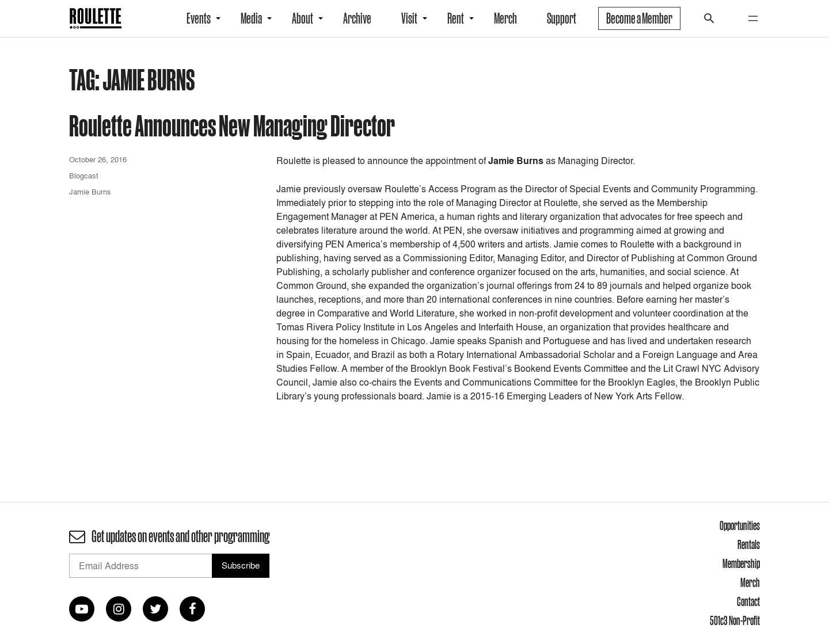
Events (199, 18)
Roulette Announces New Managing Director (232, 125)
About (303, 18)
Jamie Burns (90, 192)
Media (251, 18)
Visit (409, 18)
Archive (357, 18)
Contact (748, 601)
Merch (505, 18)
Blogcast (84, 176)
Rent (456, 18)
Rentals (749, 544)
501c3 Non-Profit (735, 620)
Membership (741, 563)
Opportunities (740, 525)
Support (562, 18)
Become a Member (639, 18)
